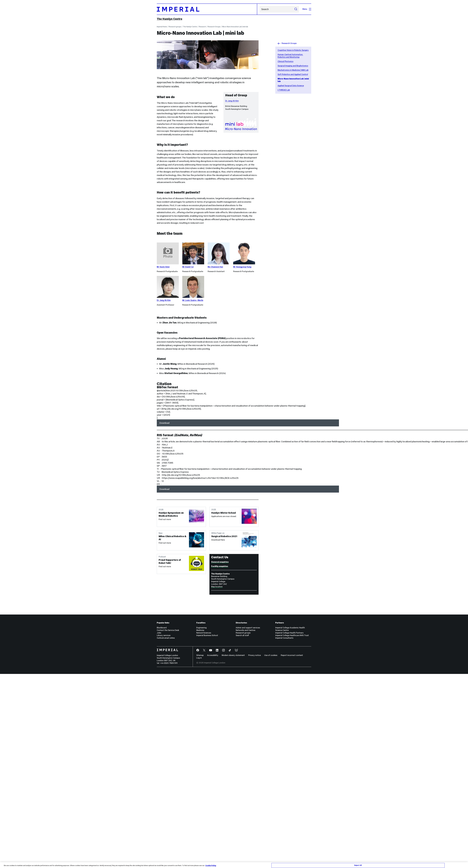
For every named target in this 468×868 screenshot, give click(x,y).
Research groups (175, 27)
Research (202, 27)
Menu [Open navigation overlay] (307, 9)
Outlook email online (166, 638)
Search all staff (242, 635)
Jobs (159, 633)
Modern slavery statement (233, 655)
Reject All (358, 865)
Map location (217, 587)
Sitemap (200, 655)
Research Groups (214, 27)
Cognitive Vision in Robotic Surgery (293, 50)
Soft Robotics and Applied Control (293, 74)
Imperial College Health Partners (289, 633)
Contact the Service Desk (168, 630)
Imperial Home (162, 27)
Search (259, 9)
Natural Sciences (204, 633)
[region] (234, 865)
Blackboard (162, 628)
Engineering (201, 628)
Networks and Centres (246, 630)
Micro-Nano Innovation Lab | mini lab (235, 27)
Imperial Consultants (284, 638)
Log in (199, 658)
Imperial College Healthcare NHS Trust (292, 635)
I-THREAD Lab (284, 90)
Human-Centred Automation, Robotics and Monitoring (290, 56)
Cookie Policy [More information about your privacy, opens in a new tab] (211, 866)
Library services (164, 635)
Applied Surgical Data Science (291, 86)
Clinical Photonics (285, 61)
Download (164, 423)
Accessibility (213, 655)
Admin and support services (248, 628)
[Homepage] (207, 9)
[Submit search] (296, 9)
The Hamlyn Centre (170, 19)
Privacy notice (255, 655)
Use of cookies (271, 655)
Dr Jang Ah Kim (232, 101)
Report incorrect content (292, 655)
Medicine (200, 630)
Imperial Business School (207, 635)
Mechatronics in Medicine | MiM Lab (293, 70)
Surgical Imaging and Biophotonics (293, 66)
